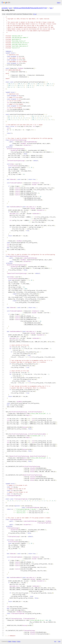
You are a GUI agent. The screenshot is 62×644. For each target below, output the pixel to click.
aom (10, 8)
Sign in (59, 3)
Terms (19, 641)
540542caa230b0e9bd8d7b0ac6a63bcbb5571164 (30, 8)
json (59, 641)
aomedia (5, 8)
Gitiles (10, 641)
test (51, 8)
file (35, 14)
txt (55, 641)
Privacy (14, 641)
